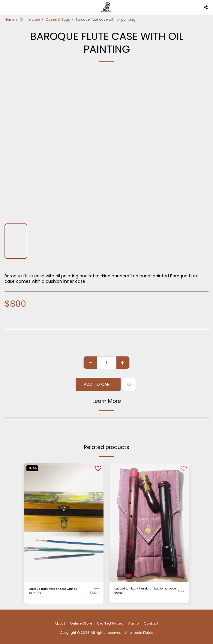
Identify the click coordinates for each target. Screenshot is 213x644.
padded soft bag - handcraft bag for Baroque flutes (145, 591)
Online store (30, 19)
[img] (149, 523)
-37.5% (32, 468)
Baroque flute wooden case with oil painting (53, 591)
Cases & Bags (58, 19)
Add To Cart (98, 384)
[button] (7, 7)
